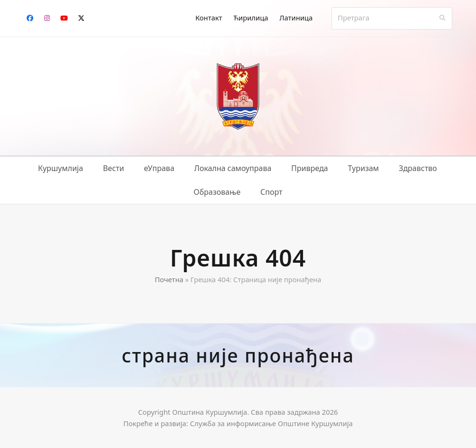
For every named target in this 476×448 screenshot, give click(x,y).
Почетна (169, 279)
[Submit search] (443, 18)
